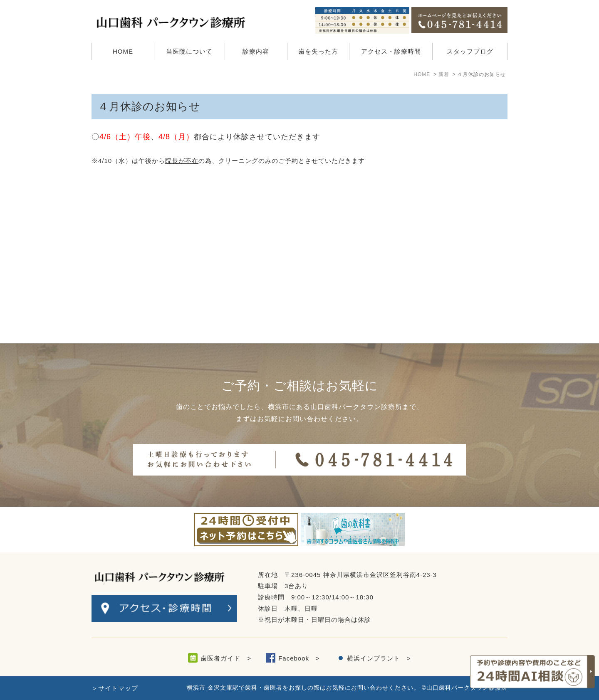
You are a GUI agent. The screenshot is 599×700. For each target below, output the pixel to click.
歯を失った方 (318, 51)
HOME (123, 51)
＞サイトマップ (115, 688)
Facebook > (299, 658)
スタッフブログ (470, 51)
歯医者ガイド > (226, 658)
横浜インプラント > (379, 658)
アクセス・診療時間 (391, 51)
